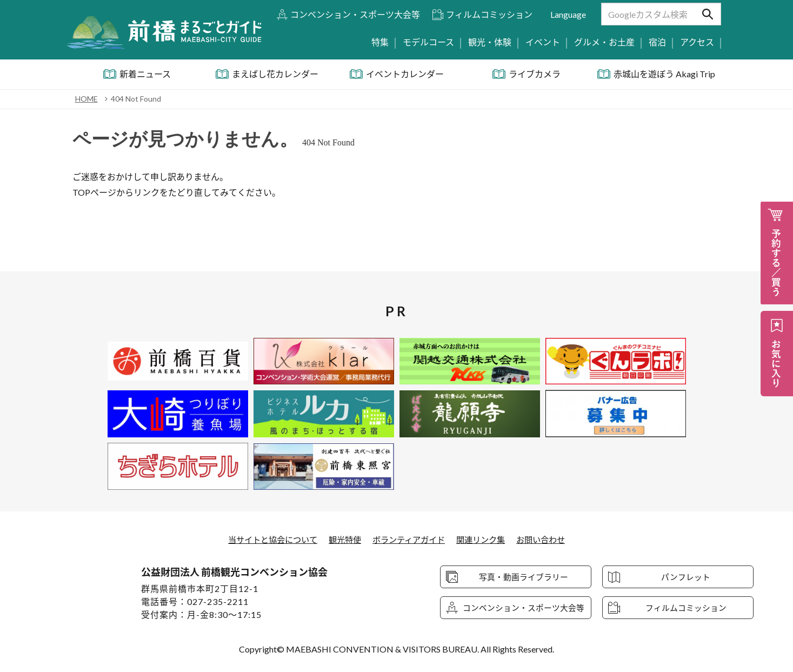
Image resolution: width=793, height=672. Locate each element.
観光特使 (342, 539)
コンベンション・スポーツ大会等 (355, 14)
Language (568, 14)
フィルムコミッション (489, 14)
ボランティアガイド (409, 539)
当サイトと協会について (266, 539)
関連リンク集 (485, 539)
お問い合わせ (549, 539)
